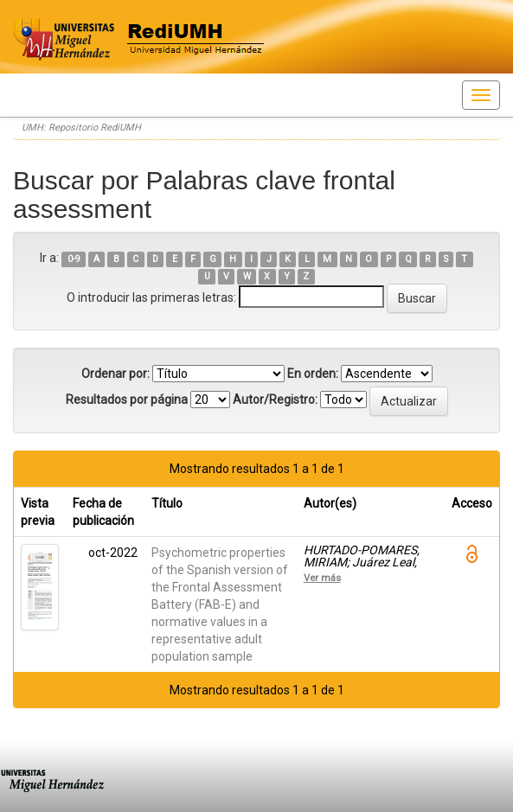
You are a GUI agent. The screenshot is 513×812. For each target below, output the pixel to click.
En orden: (313, 374)
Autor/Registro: (275, 400)
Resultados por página (127, 400)
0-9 (74, 259)
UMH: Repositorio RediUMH (81, 128)
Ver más (322, 578)
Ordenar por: (115, 374)
